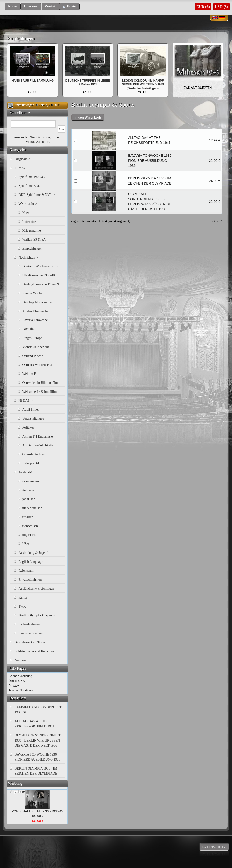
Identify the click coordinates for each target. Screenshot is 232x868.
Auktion (20, 660)
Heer (26, 213)
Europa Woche (32, 293)
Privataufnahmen (30, 580)
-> (20, 168)
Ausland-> (26, 472)
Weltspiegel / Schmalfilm (40, 392)
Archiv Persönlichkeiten (39, 445)
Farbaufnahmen (29, 624)
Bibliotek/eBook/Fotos (30, 642)
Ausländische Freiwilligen (36, 589)
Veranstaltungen (33, 419)
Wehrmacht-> (28, 204)
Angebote (17, 791)
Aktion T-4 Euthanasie (38, 436)
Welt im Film (31, 374)
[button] (13, 7)
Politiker (28, 427)
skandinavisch (32, 481)
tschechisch (30, 526)
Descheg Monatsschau (38, 302)
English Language (31, 562)
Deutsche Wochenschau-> (40, 266)
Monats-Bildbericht (36, 347)
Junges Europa (32, 338)
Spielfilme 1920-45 (32, 177)
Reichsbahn (26, 571)
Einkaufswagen (24, 105)
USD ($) (221, 7)
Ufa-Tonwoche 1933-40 (39, 275)
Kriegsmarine (32, 231)
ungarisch (29, 535)
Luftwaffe (29, 222)
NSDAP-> (26, 401)
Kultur (23, 597)
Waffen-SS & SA (34, 240)
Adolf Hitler (31, 410)
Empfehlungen (21, 39)
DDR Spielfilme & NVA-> (37, 195)
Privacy (14, 686)
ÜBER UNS (17, 681)
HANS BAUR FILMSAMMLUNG (33, 81)
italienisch (29, 490)
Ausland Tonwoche (36, 311)
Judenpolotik (31, 463)
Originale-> (23, 159)
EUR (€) (203, 7)
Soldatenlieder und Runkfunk (35, 651)
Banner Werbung (21, 676)
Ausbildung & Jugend (33, 553)
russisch (28, 517)
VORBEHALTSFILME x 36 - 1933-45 (37, 811)
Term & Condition (21, 690)
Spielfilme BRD (30, 186)
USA (26, 544)
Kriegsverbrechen (31, 633)
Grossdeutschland (35, 454)
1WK (22, 606)
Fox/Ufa (28, 329)
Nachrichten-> (28, 257)
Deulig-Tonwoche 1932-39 (41, 284)
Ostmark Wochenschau (38, 365)
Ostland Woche (33, 356)
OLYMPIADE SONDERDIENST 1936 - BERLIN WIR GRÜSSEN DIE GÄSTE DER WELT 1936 (38, 740)
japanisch (29, 499)
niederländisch (32, 508)
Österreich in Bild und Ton (41, 383)
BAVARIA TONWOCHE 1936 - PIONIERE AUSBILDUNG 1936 (151, 161)
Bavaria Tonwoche (35, 320)
